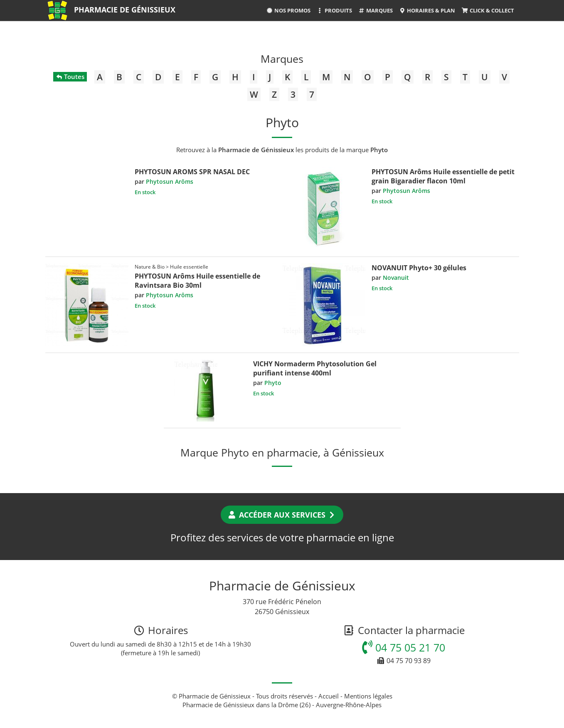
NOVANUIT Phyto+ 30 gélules (419, 268)
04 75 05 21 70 (404, 647)
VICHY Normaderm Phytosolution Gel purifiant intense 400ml (315, 368)
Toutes (70, 77)
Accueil (329, 696)
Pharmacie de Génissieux (125, 10)
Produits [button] (334, 10)
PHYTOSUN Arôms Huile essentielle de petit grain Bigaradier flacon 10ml (443, 176)
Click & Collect (488, 10)
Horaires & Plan (427, 10)
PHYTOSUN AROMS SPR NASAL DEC (192, 172)
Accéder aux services (282, 515)
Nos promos (288, 10)
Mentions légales (368, 696)
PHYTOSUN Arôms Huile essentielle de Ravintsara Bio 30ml (197, 281)
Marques (376, 10)
